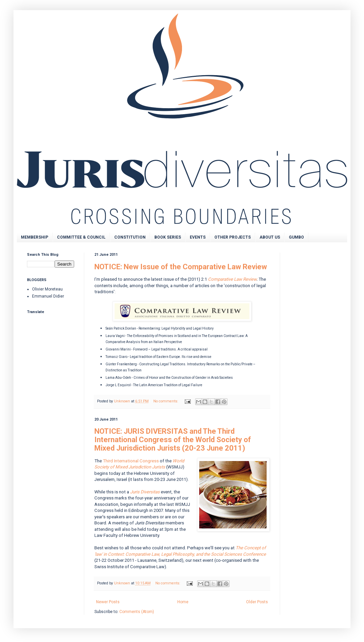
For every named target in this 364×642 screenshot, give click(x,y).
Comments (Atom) (137, 612)
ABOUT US (270, 237)
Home (183, 602)
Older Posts (257, 602)
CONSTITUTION (130, 237)
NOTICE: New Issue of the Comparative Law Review (181, 267)
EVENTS (198, 237)
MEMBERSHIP (35, 237)
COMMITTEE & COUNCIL (81, 237)
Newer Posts (108, 602)
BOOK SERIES (168, 237)
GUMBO (296, 237)
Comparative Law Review (232, 279)
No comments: (166, 401)
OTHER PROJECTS (233, 237)
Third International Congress (131, 461)
